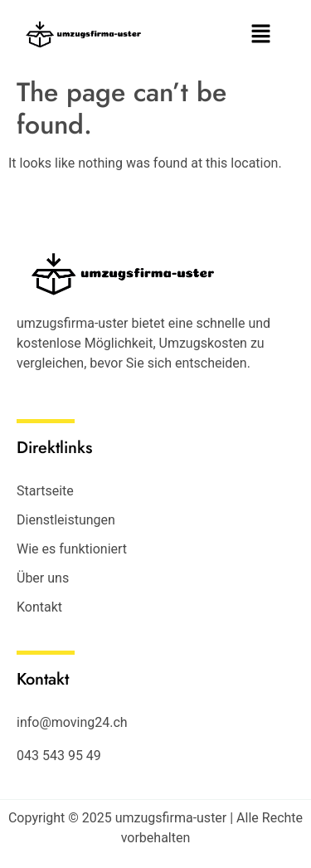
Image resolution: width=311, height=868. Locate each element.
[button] (261, 35)
